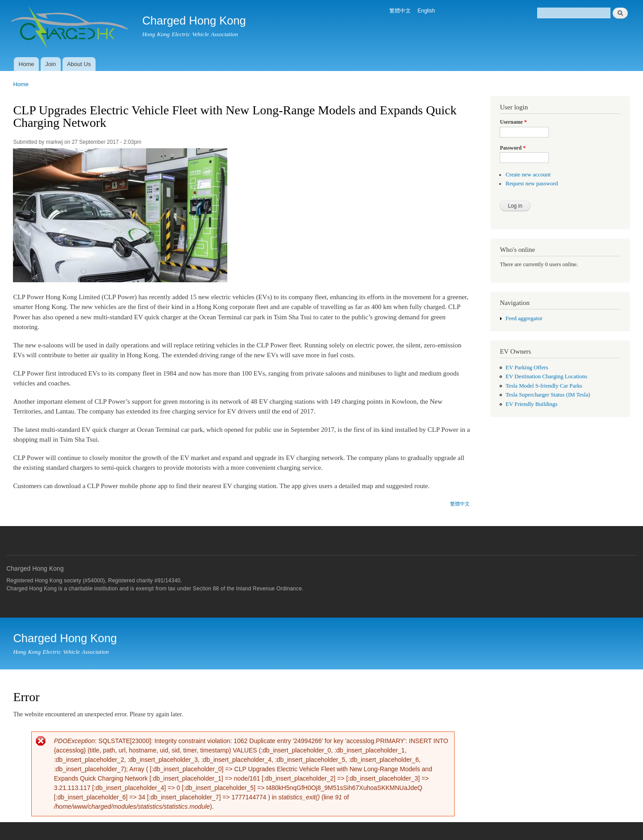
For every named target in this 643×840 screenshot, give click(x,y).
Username (513, 122)
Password (513, 148)
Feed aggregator (524, 318)
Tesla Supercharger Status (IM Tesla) (548, 395)
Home (27, 64)
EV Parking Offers (527, 368)
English (426, 11)
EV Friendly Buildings (531, 404)
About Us (79, 64)
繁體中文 (400, 11)
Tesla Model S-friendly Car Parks (544, 386)
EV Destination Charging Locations (546, 376)
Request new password (532, 184)
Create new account (528, 175)
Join (50, 64)
